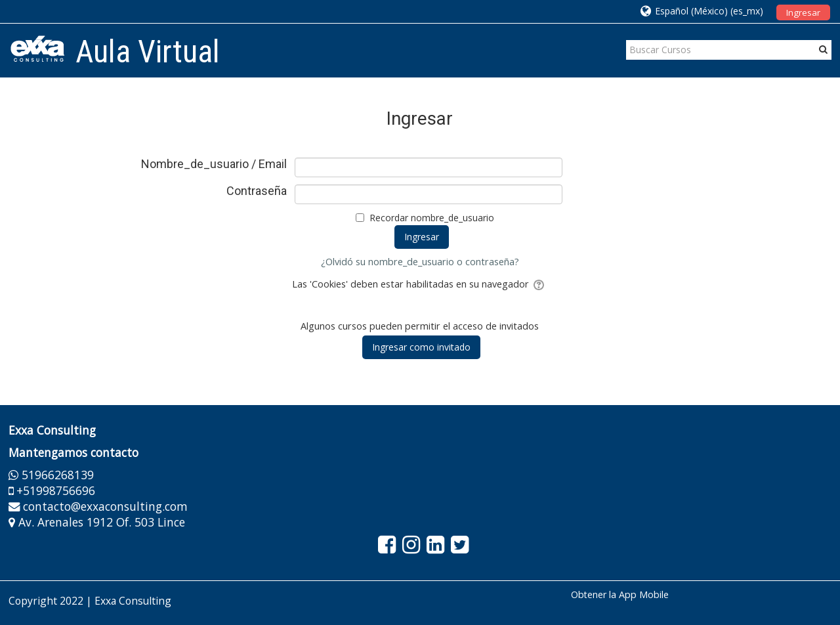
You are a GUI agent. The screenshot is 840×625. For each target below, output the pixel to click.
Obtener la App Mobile (620, 594)
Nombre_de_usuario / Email (214, 164)
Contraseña (257, 191)
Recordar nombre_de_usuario (432, 218)
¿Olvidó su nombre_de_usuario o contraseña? (420, 262)
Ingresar (803, 12)
